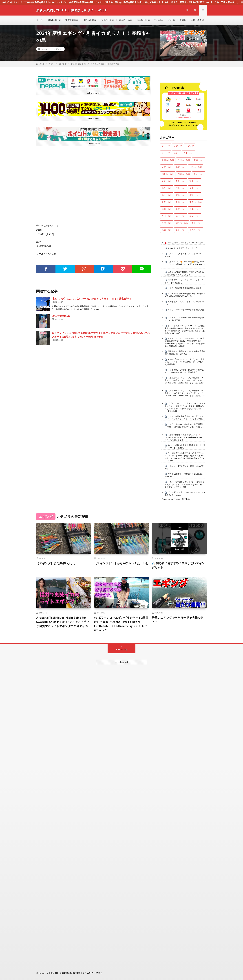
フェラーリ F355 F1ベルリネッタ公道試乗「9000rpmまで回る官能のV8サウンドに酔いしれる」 (184, 427)
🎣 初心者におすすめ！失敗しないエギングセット (178, 565)
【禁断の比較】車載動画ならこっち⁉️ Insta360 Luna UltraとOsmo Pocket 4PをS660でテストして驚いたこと (184, 437)
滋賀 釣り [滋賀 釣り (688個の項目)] (181, 209)
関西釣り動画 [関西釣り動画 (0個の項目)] (182, 223)
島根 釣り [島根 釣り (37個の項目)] (167, 195)
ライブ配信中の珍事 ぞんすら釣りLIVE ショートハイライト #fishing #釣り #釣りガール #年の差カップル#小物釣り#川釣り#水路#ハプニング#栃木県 (184, 457)
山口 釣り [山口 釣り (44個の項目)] (167, 188)
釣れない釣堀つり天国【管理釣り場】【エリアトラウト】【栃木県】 (185, 446)
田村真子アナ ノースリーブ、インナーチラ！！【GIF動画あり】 (184, 281)
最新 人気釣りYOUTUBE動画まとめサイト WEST (78, 973)
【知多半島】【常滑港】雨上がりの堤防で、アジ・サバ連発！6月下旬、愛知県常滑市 (185, 371)
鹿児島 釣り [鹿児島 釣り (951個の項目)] (196, 230)
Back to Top (122, 649)
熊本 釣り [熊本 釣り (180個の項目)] (195, 209)
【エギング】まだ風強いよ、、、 (58, 563)
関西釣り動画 (54, 20)
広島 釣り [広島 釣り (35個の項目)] (181, 195)
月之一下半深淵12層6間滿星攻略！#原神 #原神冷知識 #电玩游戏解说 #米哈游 (185, 295)
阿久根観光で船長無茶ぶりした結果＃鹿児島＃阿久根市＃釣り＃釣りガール (185, 353)
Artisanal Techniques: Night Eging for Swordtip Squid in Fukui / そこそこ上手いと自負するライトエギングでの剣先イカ (63, 622)
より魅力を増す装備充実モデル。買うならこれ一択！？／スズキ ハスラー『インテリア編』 (185, 418)
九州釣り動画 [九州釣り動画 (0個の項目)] (184, 160)
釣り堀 (183, 20)
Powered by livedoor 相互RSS (176, 499)
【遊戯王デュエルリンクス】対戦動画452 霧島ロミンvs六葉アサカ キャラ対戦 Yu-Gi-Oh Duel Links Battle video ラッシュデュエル (185, 380)
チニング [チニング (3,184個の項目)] (166, 153)
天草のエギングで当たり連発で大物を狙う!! (178, 620)
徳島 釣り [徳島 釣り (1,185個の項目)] (195, 195)
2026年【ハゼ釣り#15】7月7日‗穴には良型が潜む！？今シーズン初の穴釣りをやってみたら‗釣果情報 (185, 362)
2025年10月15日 (61, 316)
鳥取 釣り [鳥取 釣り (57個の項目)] (181, 230)
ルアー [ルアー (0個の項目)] (177, 153)
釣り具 (172, 20)
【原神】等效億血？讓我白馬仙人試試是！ (186, 288)
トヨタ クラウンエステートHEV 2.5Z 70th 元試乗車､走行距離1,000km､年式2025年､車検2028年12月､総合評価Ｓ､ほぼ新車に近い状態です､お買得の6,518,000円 (185, 342)
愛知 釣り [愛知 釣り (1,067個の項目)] (181, 202)
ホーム (40, 20)
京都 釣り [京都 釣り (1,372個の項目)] (199, 160)
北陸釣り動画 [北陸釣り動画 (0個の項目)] (196, 167)
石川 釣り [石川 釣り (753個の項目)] (167, 216)
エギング (57, 49)
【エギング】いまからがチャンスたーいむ (121, 563)
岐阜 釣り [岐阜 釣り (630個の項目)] (181, 188)
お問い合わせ (198, 20)
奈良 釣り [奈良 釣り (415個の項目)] (181, 181)
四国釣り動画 (125, 20)
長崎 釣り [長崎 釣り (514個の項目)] (167, 223)
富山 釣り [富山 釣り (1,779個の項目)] (195, 181)
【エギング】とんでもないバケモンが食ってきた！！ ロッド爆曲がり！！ (93, 299)
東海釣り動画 (72, 20)
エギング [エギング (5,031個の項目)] (178, 146)
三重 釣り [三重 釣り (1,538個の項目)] (189, 153)
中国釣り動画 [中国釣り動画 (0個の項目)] (168, 160)
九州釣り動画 (108, 20)
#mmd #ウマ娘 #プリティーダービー (183, 248)
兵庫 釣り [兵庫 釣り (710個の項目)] (181, 167)
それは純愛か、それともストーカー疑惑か (186, 242)
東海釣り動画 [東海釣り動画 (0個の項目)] (196, 202)
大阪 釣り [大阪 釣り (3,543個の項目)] (167, 181)
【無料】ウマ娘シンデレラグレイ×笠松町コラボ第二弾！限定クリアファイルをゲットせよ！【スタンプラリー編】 (184, 484)
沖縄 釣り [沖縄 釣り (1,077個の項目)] (167, 209)
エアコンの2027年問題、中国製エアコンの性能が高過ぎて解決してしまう (184, 273)
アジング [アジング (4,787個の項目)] (166, 146)
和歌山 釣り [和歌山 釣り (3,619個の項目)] (168, 174)
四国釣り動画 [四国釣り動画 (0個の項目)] (184, 174)
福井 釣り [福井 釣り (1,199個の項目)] (181, 216)
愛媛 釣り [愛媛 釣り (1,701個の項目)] (167, 202)
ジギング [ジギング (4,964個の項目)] (190, 146)
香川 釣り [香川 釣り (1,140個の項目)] (197, 223)
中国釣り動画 (143, 20)
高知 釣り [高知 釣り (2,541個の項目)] (167, 230)
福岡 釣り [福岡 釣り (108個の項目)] (195, 216)
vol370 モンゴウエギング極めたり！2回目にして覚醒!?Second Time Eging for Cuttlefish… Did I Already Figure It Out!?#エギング (121, 624)
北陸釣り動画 (90, 20)
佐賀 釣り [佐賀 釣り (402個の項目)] (167, 167)
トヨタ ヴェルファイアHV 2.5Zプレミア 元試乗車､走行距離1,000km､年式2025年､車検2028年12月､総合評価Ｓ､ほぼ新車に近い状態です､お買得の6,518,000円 (185, 329)
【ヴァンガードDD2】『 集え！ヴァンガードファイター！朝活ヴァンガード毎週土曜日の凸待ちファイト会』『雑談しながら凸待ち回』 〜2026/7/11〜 (185, 407)
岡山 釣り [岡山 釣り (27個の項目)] (195, 188)
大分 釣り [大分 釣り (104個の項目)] (199, 174)
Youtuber (159, 20)
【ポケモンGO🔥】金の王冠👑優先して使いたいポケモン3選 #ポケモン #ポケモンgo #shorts (185, 263)
